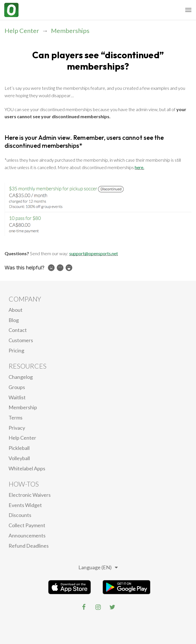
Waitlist (17, 397)
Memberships (70, 31)
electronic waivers (30, 495)
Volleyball (19, 458)
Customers (21, 340)
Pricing (16, 350)
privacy (17, 428)
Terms (16, 417)
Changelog (21, 377)
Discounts (20, 515)
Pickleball (19, 448)
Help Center (22, 31)
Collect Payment (27, 525)
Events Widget (25, 505)
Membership (23, 407)
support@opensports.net (94, 253)
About (16, 310)
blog (14, 320)
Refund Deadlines (29, 546)
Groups (17, 387)
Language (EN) (98, 567)
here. (139, 167)
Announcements (27, 535)
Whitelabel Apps (27, 468)
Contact (18, 330)
